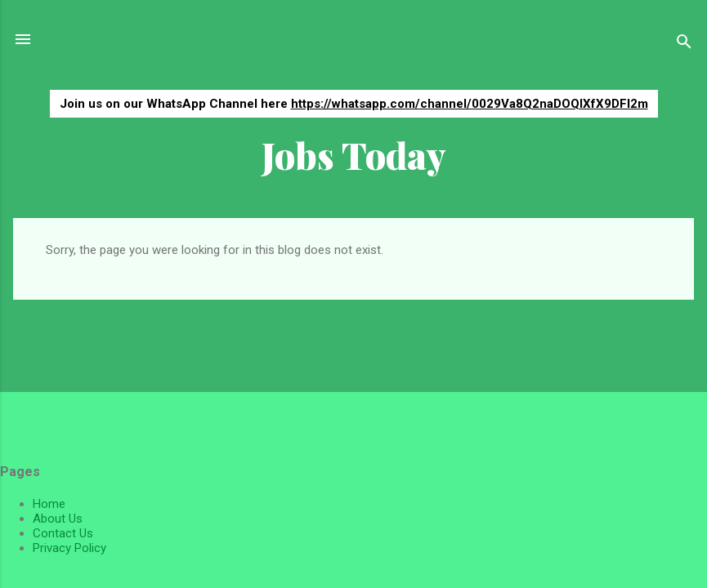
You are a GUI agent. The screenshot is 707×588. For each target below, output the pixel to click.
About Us (58, 519)
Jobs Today (354, 155)
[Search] (684, 45)
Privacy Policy (69, 548)
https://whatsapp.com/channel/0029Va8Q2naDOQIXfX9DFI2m (470, 104)
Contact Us (63, 533)
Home (49, 504)
